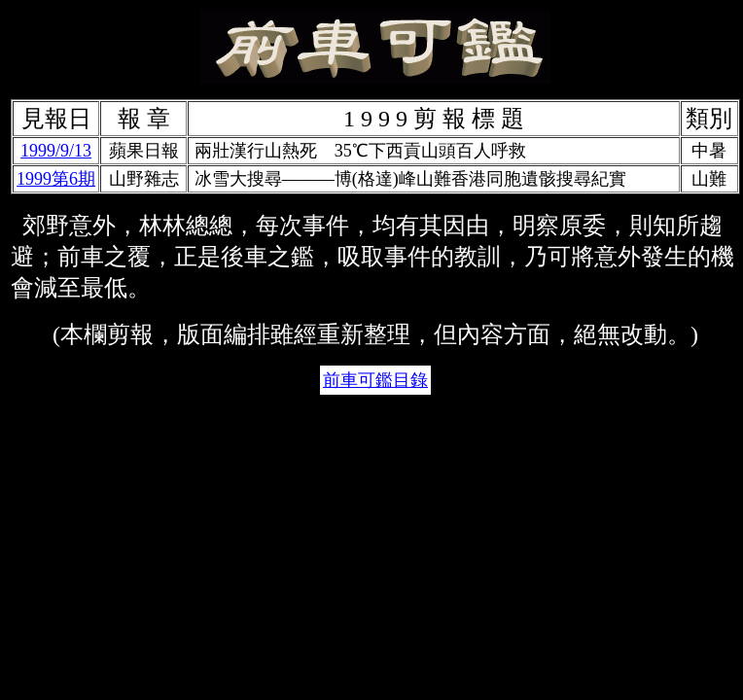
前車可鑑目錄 (375, 380)
